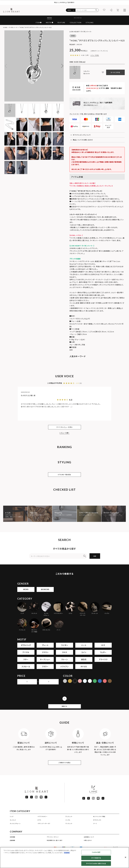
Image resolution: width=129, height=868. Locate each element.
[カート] (118, 10)
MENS (49, 18)
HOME (5, 27)
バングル (68, 829)
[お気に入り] (104, 10)
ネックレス (13, 829)
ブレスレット (69, 826)
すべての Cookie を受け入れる (96, 863)
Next (61, 66)
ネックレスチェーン (15, 833)
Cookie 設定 (96, 852)
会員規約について (89, 846)
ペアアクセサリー (42, 826)
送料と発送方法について (91, 105)
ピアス (39, 829)
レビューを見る (95, 55)
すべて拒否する (96, 858)
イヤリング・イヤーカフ (44, 833)
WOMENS (78, 18)
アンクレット (69, 833)
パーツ (95, 833)
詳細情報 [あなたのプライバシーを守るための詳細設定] (67, 853)
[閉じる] (125, 857)
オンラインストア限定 (99, 826)
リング (12, 826)
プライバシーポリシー (53, 846)
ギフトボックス (97, 829)
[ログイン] (111, 10)
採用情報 (12, 846)
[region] (64, 858)
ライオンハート (13, 27)
